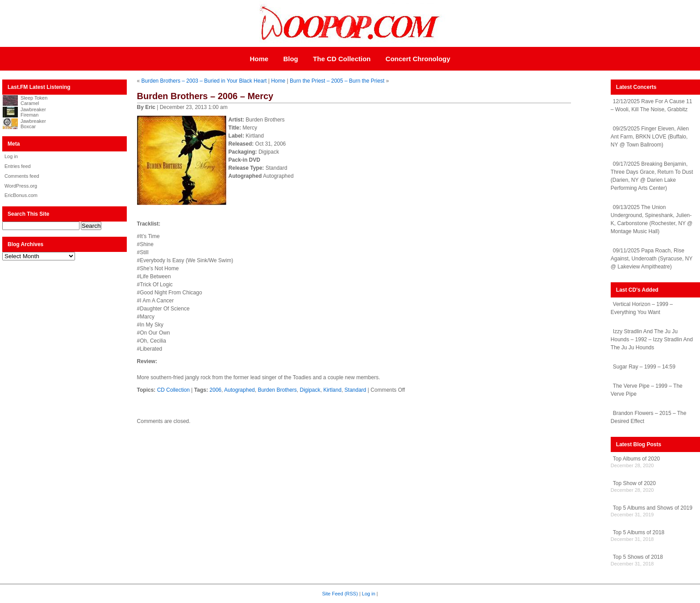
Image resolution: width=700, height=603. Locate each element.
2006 (215, 390)
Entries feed (18, 166)
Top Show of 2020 (634, 483)
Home (259, 59)
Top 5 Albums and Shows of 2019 (653, 508)
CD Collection (173, 390)
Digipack (310, 390)
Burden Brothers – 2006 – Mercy (205, 96)
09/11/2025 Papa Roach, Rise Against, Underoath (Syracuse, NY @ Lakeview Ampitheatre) (652, 259)
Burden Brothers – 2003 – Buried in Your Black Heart (204, 81)
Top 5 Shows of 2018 (638, 557)
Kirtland (332, 390)
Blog (290, 59)
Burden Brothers (277, 390)
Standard (356, 390)
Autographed (240, 390)
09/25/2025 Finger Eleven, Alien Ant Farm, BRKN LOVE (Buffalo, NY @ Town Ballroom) (650, 137)
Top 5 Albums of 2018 (639, 532)
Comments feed (22, 176)
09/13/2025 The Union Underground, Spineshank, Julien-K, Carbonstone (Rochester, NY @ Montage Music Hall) (652, 219)
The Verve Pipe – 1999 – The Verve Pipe (647, 390)
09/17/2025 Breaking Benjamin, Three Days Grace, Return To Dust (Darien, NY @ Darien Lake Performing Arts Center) (652, 176)
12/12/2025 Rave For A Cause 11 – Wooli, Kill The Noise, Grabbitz (651, 105)
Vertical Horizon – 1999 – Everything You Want (642, 308)
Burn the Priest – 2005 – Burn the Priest (337, 81)
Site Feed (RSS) (340, 594)
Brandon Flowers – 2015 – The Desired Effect (649, 417)
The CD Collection (342, 59)
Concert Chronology (418, 59)
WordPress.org (21, 186)
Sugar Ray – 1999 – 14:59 (644, 367)
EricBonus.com (21, 195)
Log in (11, 156)
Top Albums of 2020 (636, 459)
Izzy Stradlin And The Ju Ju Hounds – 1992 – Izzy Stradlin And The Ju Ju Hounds (652, 339)
